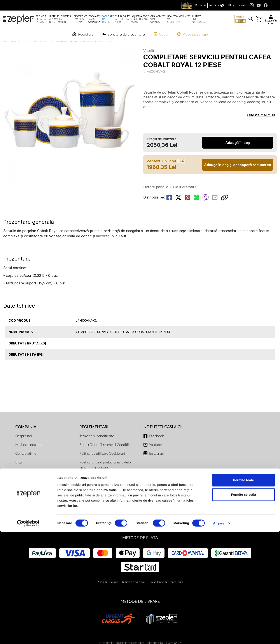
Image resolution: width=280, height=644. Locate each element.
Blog (19, 476)
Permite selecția (243, 607)
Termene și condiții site (97, 450)
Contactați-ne (26, 467)
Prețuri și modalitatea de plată (102, 499)
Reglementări (94, 441)
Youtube (155, 458)
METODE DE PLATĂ (140, 551)
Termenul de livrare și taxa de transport (101, 510)
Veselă (32, 55)
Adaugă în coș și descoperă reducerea (238, 178)
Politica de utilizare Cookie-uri (102, 467)
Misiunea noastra (28, 458)
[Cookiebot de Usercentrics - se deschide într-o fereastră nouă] (28, 635)
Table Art (17, 55)
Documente (88, 522)
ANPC (84, 490)
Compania (26, 441)
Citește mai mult (261, 129)
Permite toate (243, 592)
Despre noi (24, 450)
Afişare (219, 635)
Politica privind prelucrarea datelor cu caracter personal (106, 479)
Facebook (157, 450)
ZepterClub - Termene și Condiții (104, 458)
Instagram (157, 467)
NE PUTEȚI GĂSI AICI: (163, 441)
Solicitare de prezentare (33, 485)
